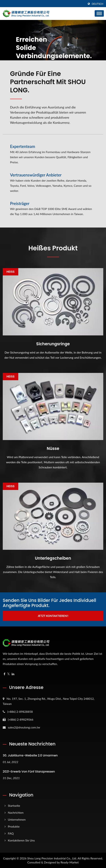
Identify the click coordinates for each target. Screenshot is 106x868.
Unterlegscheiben (53, 558)
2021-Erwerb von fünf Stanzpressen (29, 772)
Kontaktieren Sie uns (21, 840)
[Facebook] (4, 674)
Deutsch (98, 4)
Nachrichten (16, 812)
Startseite (14, 806)
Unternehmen (17, 819)
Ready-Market (70, 862)
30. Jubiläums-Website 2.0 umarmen (30, 755)
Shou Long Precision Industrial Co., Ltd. (52, 858)
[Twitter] (8, 674)
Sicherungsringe (53, 344)
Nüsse (53, 449)
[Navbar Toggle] (99, 13)
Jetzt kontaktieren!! (53, 616)
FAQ (11, 833)
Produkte (14, 826)
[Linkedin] (13, 674)
